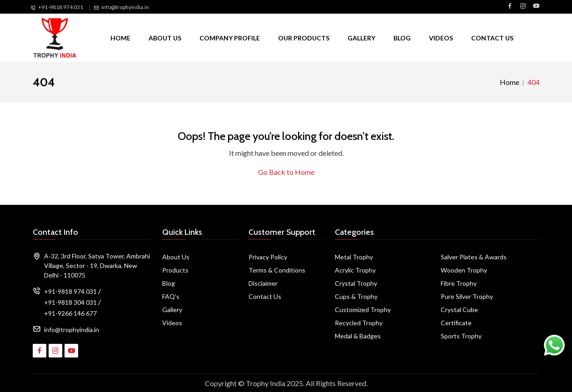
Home (120, 38)
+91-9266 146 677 (70, 313)
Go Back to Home (286, 172)
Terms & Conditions (277, 270)
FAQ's (171, 296)
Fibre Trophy (459, 283)
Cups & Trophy (356, 296)
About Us (165, 38)
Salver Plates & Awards (474, 257)
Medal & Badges (358, 336)
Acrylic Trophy (355, 270)
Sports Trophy (461, 336)
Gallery (361, 38)
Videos (441, 38)
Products (175, 270)
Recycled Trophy (359, 323)
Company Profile (230, 38)
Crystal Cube (459, 310)
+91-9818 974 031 (61, 7)
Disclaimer (263, 283)
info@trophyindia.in (125, 7)
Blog (402, 38)
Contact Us (492, 38)
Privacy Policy (268, 257)
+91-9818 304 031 (70, 302)
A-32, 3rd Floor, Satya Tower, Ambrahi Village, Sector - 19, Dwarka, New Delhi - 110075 (97, 265)
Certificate (456, 323)
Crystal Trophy (356, 283)
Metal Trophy (354, 257)
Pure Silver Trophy (467, 296)
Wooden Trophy (464, 270)
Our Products (304, 38)
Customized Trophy (363, 310)
